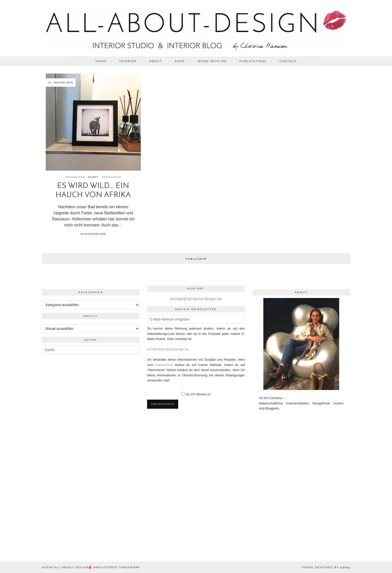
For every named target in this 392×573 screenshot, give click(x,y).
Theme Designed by (326, 567)
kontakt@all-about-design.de (196, 299)
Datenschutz (164, 365)
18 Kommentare (93, 234)
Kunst (93, 177)
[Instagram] (33, 464)
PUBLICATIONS (253, 61)
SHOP (180, 61)
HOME (101, 61)
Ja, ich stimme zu (198, 394)
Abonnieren (163, 404)
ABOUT (156, 61)
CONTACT (288, 61)
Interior (128, 61)
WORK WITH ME (212, 61)
